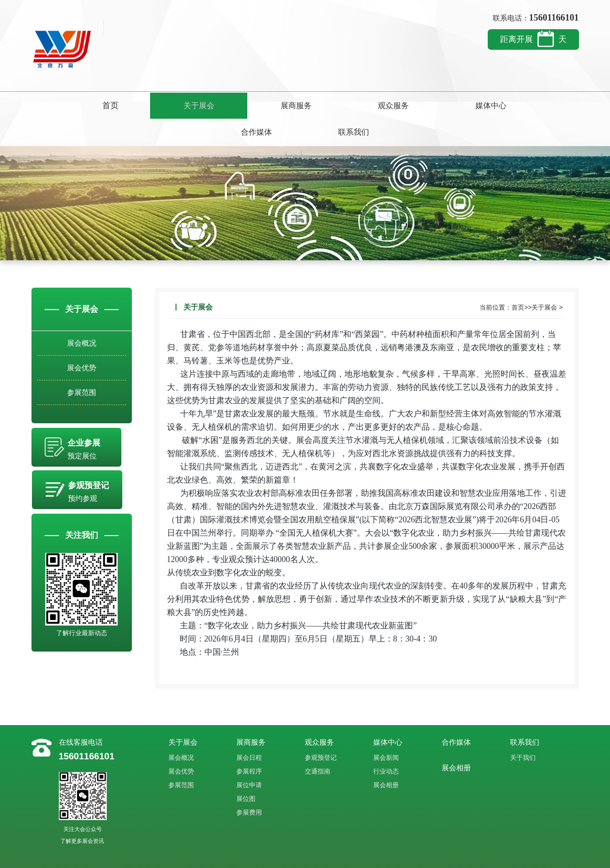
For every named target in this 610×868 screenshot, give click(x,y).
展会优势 (82, 345)
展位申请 (249, 758)
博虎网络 (262, 856)
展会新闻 (386, 730)
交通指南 (318, 744)
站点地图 (287, 856)
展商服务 (227, 105)
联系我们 (540, 105)
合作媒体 (461, 105)
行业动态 (386, 744)
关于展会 (149, 105)
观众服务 (305, 105)
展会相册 (386, 758)
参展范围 (82, 373)
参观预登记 (321, 730)
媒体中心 (383, 105)
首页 (70, 105)
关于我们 (523, 730)
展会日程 (249, 730)
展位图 (246, 771)
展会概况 (82, 318)
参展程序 (249, 744)
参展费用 (249, 785)
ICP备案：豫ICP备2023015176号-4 (343, 856)
